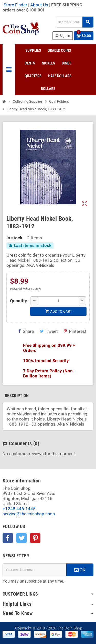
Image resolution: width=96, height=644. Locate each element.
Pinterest (75, 331)
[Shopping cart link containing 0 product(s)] (84, 36)
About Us (39, 5)
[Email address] (34, 570)
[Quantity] (58, 301)
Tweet (49, 331)
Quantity (19, 301)
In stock (14, 238)
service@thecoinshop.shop (29, 514)
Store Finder (15, 5)
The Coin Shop (70, 628)
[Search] (74, 22)
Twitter (22, 538)
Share (26, 331)
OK (80, 570)
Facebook (8, 538)
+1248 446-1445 (19, 509)
